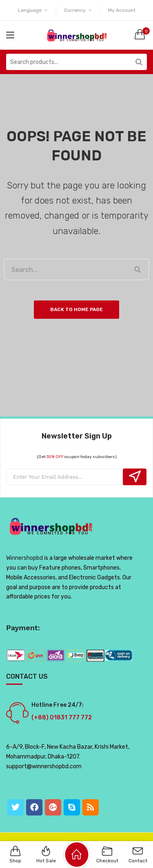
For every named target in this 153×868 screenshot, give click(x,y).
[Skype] (72, 807)
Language (33, 10)
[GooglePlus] (53, 807)
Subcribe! (135, 477)
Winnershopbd (24, 558)
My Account (122, 10)
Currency (78, 10)
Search (139, 62)
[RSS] (91, 807)
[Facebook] (34, 807)
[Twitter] (16, 807)
